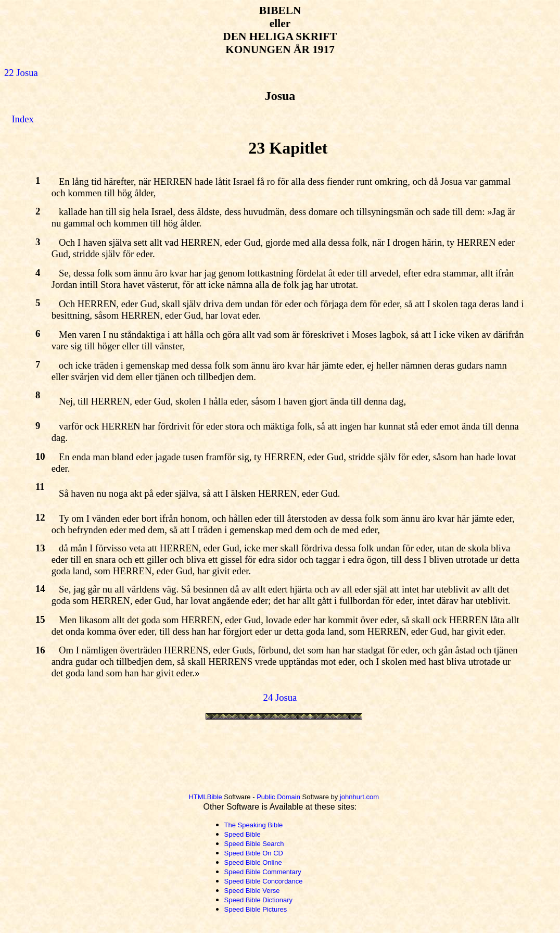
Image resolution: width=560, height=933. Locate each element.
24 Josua (280, 697)
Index (22, 119)
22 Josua (21, 73)
